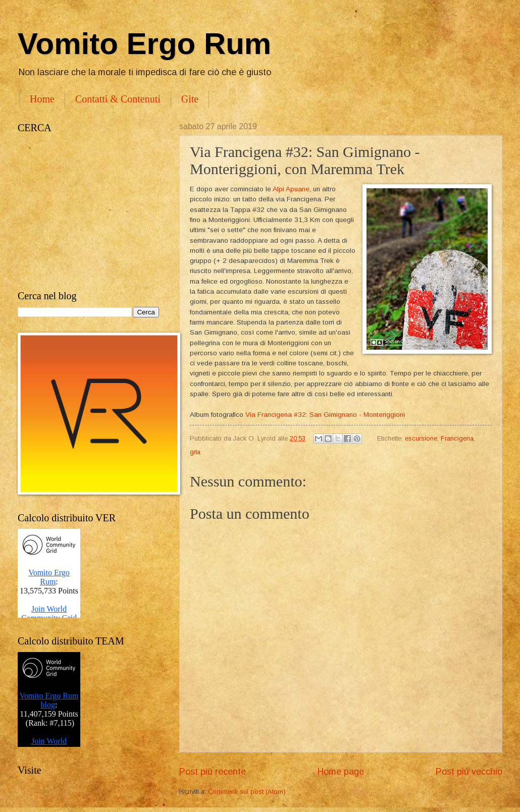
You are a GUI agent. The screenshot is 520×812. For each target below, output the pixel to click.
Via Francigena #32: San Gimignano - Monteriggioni (325, 415)
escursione (421, 438)
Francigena (457, 438)
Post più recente (213, 772)
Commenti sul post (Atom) (247, 792)
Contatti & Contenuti (118, 99)
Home (42, 99)
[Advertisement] (88, 212)
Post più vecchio (469, 772)
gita (195, 452)
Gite (190, 99)
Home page (341, 772)
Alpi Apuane (291, 189)
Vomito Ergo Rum (144, 44)
